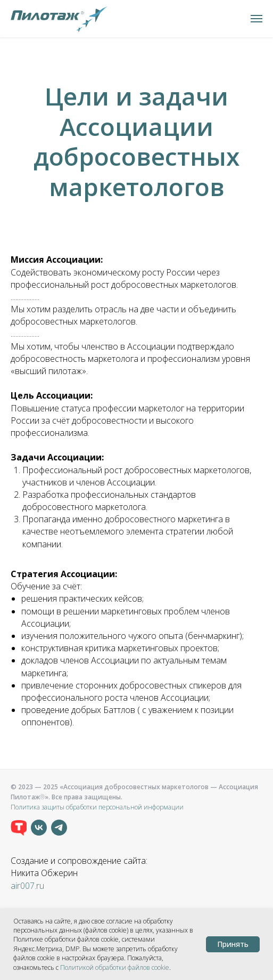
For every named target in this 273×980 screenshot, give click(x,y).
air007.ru (27, 886)
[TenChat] (19, 828)
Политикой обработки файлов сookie (115, 967)
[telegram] (59, 828)
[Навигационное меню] (257, 19)
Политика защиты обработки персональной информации (97, 807)
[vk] (39, 828)
